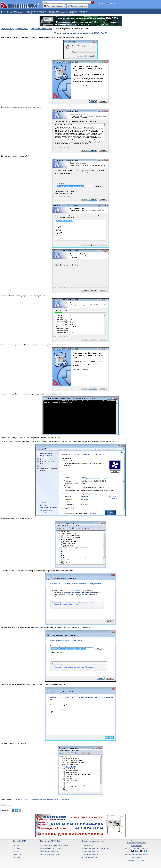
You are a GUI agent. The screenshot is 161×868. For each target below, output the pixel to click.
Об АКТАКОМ (20, 841)
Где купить (64, 13)
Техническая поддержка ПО (92, 851)
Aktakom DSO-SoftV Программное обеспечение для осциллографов (42, 799)
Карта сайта (136, 857)
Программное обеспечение (50, 854)
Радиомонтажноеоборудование (54, 12)
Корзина (112, 4)
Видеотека (17, 857)
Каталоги (17, 848)
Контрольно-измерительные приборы (54, 845)
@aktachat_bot (136, 846)
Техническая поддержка (93, 841)
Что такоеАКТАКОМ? (14, 12)
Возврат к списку (8, 805)
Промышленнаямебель (42, 12)
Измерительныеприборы (30, 12)
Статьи (16, 851)
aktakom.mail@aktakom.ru (136, 843)
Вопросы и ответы (89, 845)
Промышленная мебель (49, 851)
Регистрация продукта (56, 6)
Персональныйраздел (83, 12)
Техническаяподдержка (73, 12)
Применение (18, 854)
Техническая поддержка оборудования (96, 848)
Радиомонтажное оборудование (52, 848)
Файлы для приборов (90, 857)
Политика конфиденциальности (136, 854)
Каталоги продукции (79, 6)
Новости (21, 13)
